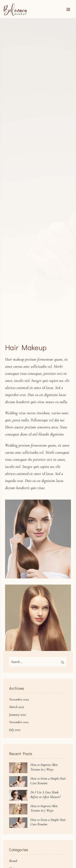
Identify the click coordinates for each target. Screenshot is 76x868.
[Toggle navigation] (68, 10)
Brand (13, 861)
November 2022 (19, 699)
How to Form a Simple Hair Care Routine (48, 781)
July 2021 (15, 730)
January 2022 (18, 714)
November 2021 (19, 722)
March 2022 (17, 707)
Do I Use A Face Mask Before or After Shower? (45, 794)
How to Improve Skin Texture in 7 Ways (44, 767)
